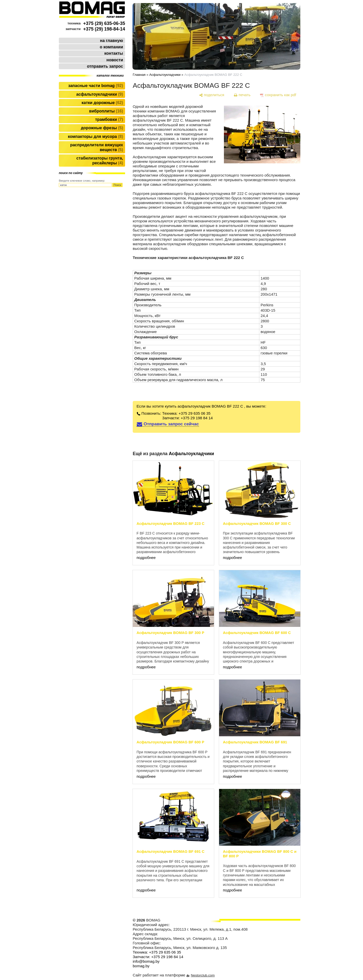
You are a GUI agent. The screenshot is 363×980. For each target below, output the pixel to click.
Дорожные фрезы (102, 128)
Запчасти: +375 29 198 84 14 (187, 418)
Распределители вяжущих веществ (97, 147)
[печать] (242, 95)
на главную (112, 41)
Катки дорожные (102, 103)
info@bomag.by (146, 961)
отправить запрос (105, 66)
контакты (114, 53)
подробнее (146, 558)
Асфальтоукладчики (100, 94)
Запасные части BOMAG (96, 86)
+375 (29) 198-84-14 (104, 29)
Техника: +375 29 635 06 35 (186, 413)
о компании (111, 47)
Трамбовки (109, 119)
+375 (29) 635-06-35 (104, 23)
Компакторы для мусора (95, 136)
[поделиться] (212, 95)
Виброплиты (106, 111)
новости (115, 60)
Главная (139, 75)
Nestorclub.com (203, 975)
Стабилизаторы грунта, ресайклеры (100, 161)
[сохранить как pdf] (278, 95)
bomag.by (141, 966)
